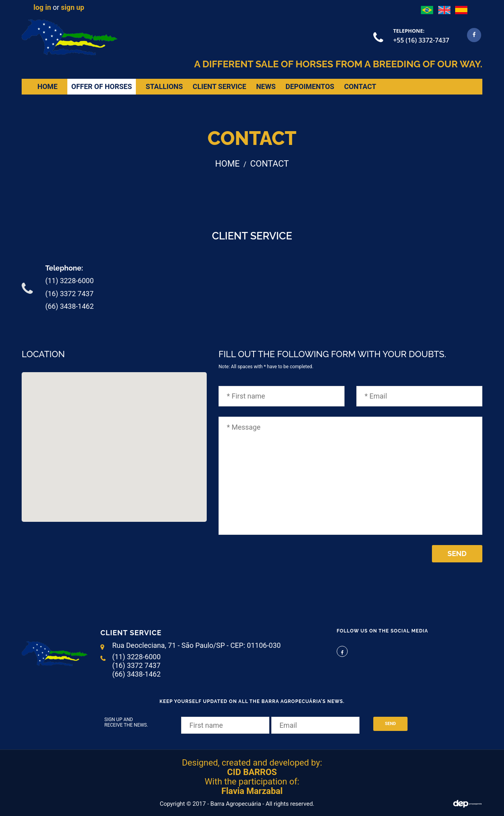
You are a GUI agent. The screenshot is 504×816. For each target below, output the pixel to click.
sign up (73, 7)
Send (457, 554)
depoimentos (310, 86)
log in (42, 7)
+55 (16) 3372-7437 (421, 40)
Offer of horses (102, 86)
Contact (360, 86)
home (47, 86)
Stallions (164, 86)
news (266, 86)
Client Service (219, 86)
